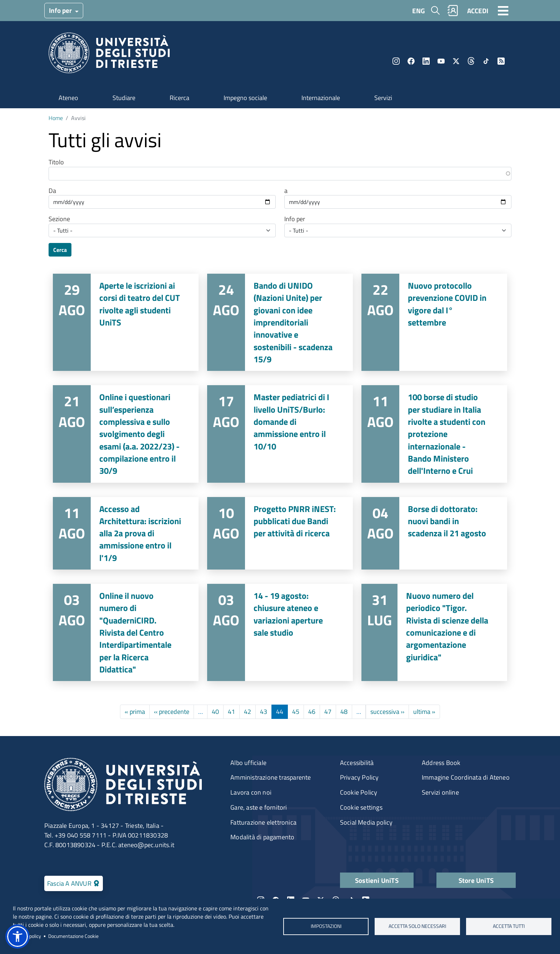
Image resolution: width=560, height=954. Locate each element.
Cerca (60, 250)
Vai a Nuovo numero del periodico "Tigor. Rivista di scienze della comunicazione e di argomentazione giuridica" (434, 632)
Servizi (383, 98)
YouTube (441, 61)
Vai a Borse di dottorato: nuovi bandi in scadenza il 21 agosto (434, 533)
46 (312, 712)
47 (328, 712)
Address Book (441, 763)
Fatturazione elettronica (263, 822)
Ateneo (68, 98)
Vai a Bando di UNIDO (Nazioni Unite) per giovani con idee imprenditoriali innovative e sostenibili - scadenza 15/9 (280, 322)
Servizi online (440, 792)
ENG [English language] (419, 11)
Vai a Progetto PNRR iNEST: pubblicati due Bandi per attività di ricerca (280, 533)
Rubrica (453, 11)
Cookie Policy (359, 792)
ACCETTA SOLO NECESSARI (417, 926)
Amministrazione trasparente (271, 777)
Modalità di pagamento (262, 837)
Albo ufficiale (248, 763)
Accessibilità (357, 763)
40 (215, 712)
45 (296, 712)
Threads (471, 61)
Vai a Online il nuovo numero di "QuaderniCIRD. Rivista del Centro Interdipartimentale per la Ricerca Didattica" (126, 632)
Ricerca (179, 98)
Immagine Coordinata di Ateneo (466, 777)
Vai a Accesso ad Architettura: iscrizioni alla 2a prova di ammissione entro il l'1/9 (126, 533)
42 (247, 712)
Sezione (59, 219)
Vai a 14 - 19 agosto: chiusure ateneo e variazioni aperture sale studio (280, 632)
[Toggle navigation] (503, 10)
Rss (501, 61)
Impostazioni (326, 926)
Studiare (124, 98)
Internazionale (321, 98)
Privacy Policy (359, 777)
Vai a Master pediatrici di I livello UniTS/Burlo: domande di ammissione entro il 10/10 (280, 434)
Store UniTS (476, 880)
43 (264, 712)
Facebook (411, 61)
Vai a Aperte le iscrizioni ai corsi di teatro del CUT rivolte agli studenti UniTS (126, 322)
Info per (61, 10)
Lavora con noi (251, 792)
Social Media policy (366, 822)
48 (344, 712)
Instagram (396, 61)
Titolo (56, 162)
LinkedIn (426, 61)
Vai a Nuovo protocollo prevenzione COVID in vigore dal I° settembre (434, 322)
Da (52, 191)
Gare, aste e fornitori (259, 807)
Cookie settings (361, 807)
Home (56, 118)
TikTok (486, 61)
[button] (17, 936)
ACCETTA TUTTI (509, 926)
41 (231, 712)
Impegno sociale (245, 98)
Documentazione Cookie (73, 936)
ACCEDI (478, 11)
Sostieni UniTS (377, 880)
